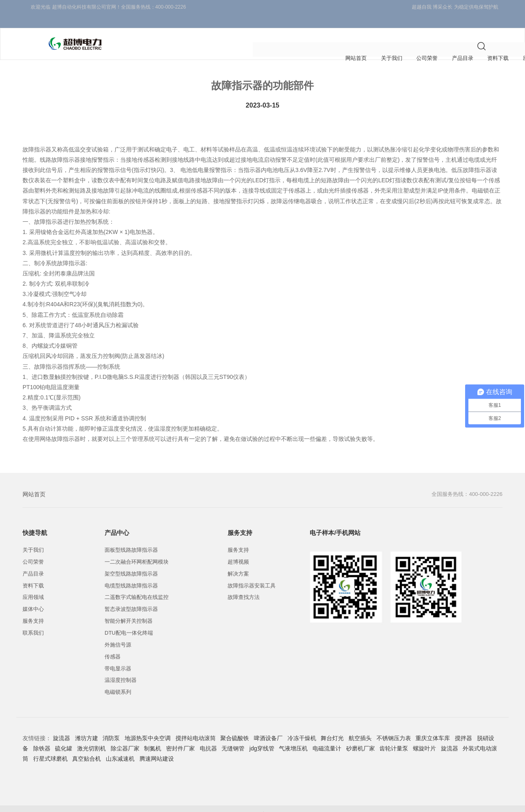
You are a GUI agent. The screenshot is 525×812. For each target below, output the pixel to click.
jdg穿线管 (262, 735)
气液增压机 (293, 735)
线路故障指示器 (334, 802)
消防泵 (111, 725)
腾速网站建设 (157, 745)
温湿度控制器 (121, 666)
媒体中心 (320, 31)
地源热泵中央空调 (148, 725)
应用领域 (283, 31)
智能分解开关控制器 (129, 607)
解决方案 (238, 560)
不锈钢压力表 (394, 725)
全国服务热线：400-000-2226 (465, 481)
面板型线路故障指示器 (131, 536)
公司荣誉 (171, 31)
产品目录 (209, 31)
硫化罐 (64, 735)
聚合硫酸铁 (235, 725)
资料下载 (246, 31)
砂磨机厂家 (361, 735)
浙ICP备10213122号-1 (224, 802)
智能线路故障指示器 (449, 802)
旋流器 (62, 725)
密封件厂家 (180, 735)
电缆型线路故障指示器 (131, 572)
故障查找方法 (244, 584)
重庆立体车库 (433, 725)
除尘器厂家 (125, 735)
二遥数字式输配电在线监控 (137, 584)
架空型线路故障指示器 (131, 560)
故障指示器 (290, 802)
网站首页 (34, 481)
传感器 (113, 643)
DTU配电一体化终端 (129, 619)
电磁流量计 (327, 735)
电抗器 (208, 735)
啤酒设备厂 (268, 725)
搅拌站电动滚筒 (196, 725)
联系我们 (395, 31)
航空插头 (360, 725)
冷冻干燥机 (302, 725)
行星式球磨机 (50, 745)
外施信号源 (118, 631)
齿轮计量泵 (394, 735)
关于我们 (134, 31)
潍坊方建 (87, 725)
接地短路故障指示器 (389, 802)
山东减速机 (120, 745)
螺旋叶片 (425, 735)
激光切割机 (91, 735)
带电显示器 (118, 655)
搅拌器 (463, 725)
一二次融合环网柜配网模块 (137, 548)
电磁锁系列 (118, 678)
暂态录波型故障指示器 (131, 595)
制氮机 (153, 735)
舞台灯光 (332, 725)
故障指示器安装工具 (252, 572)
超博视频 (238, 548)
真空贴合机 (87, 745)
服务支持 (358, 31)
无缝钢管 (233, 735)
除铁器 (42, 735)
